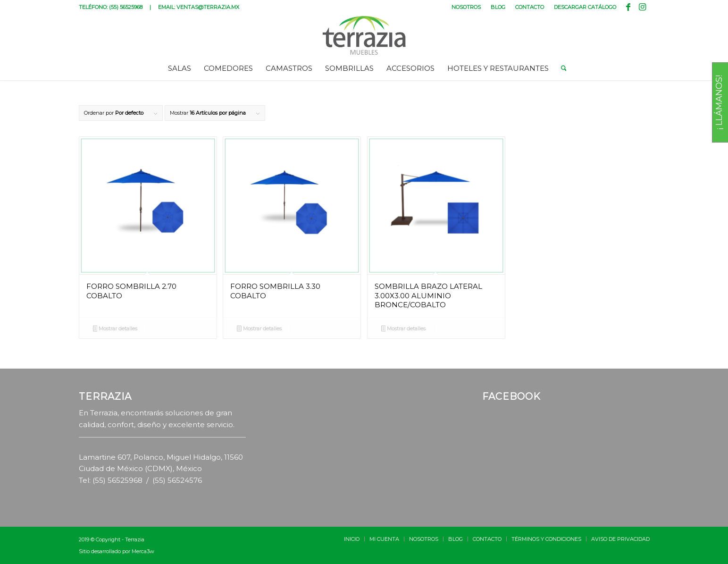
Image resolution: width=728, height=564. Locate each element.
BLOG (498, 7)
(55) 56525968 (126, 7)
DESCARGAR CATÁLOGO (585, 7)
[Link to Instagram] (643, 7)
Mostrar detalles (115, 329)
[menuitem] (466, 7)
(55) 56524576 (177, 480)
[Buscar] (561, 68)
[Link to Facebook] (628, 7)
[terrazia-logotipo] (364, 35)
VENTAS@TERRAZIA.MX (208, 7)
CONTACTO (530, 7)
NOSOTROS (466, 7)
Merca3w (143, 551)
